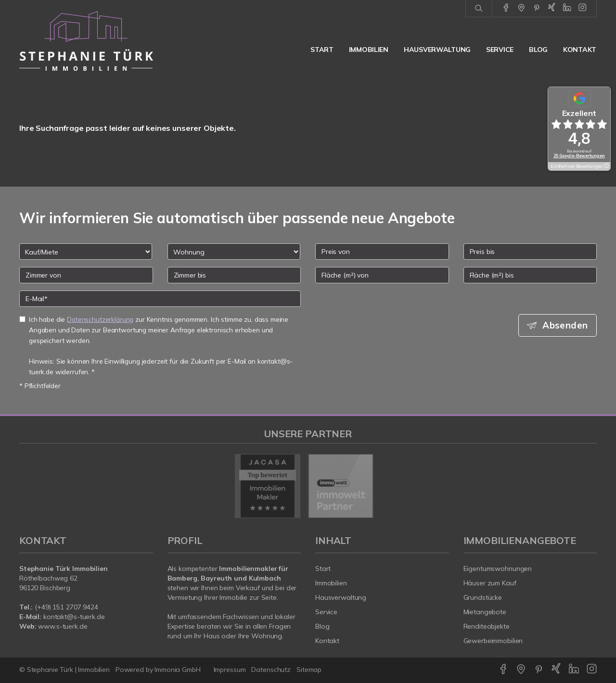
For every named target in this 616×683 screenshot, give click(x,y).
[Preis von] (382, 252)
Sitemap (309, 670)
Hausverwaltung (437, 50)
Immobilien (369, 50)
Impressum (230, 670)
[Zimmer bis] (234, 275)
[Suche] (479, 9)
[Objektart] (234, 252)
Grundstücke (483, 597)
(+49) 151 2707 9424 (66, 607)
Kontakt (580, 50)
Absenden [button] (566, 325)
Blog (538, 50)
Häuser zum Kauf (490, 583)
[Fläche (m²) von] (382, 275)
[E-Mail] (160, 299)
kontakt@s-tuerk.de (74, 617)
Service (500, 50)
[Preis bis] (530, 252)
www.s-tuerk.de (63, 626)
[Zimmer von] (86, 275)
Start (322, 50)
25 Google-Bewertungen (579, 156)
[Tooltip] (606, 166)
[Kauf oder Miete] (86, 252)
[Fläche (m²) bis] (530, 275)
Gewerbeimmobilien (493, 641)
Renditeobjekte (487, 626)
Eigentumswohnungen (498, 569)
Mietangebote (485, 612)
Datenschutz (271, 670)
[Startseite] (86, 41)
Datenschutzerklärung (100, 319)
